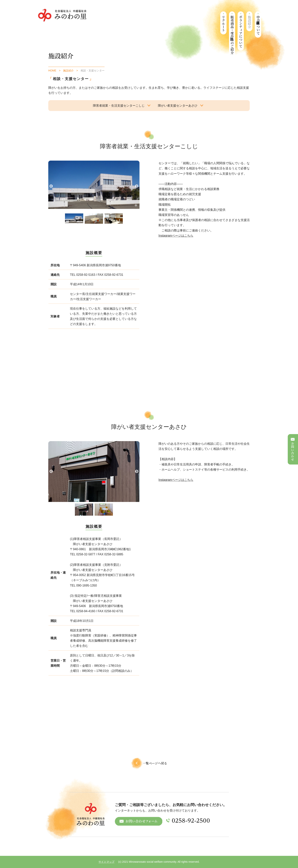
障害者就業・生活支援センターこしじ (119, 106)
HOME (52, 71)
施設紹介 (249, 22)
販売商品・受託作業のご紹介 (232, 35)
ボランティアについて (241, 32)
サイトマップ (106, 862)
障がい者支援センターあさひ (178, 106)
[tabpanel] (74, 218)
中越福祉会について (258, 25)
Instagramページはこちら (176, 236)
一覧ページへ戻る (149, 763)
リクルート (224, 23)
